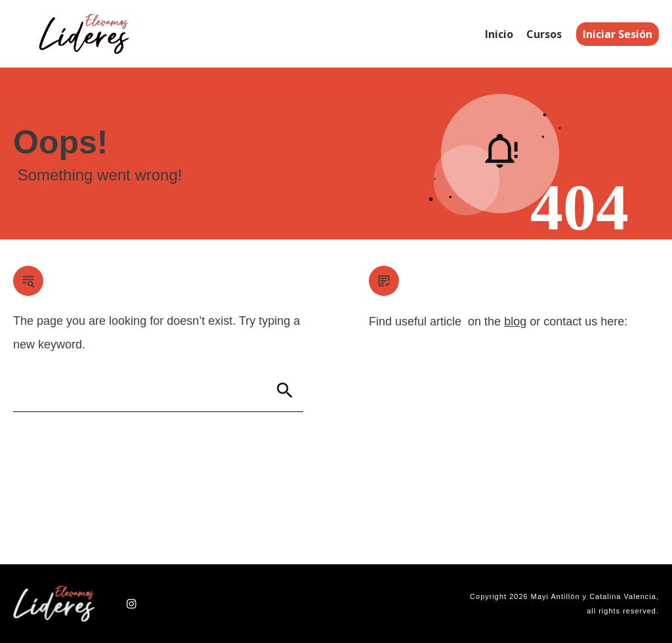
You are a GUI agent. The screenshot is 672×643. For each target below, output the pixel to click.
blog (515, 321)
